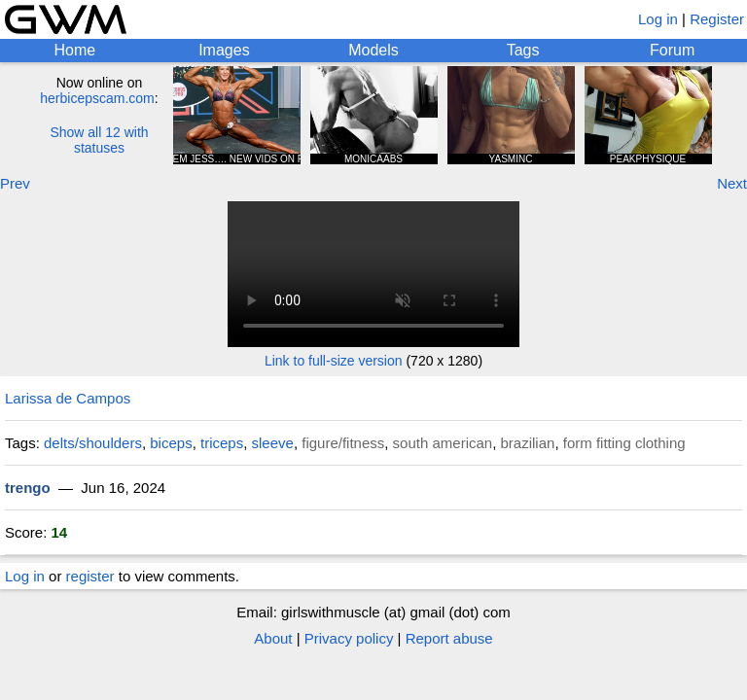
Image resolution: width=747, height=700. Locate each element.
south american (443, 443)
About (273, 638)
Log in (658, 19)
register (90, 576)
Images (224, 50)
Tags (523, 50)
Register (717, 19)
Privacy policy (349, 638)
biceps (171, 443)
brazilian (528, 443)
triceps (222, 443)
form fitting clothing (624, 443)
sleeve (273, 443)
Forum (672, 50)
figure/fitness (343, 443)
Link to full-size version (334, 361)
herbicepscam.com (97, 98)
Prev (15, 183)
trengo (28, 488)
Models (373, 50)
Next (732, 183)
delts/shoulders (93, 443)
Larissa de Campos (68, 398)
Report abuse (449, 638)
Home (74, 50)
